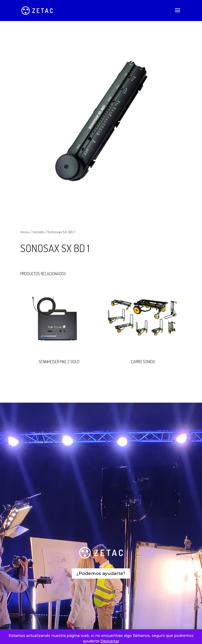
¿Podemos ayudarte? (101, 573)
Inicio (25, 232)
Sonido (38, 232)
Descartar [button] (110, 641)
